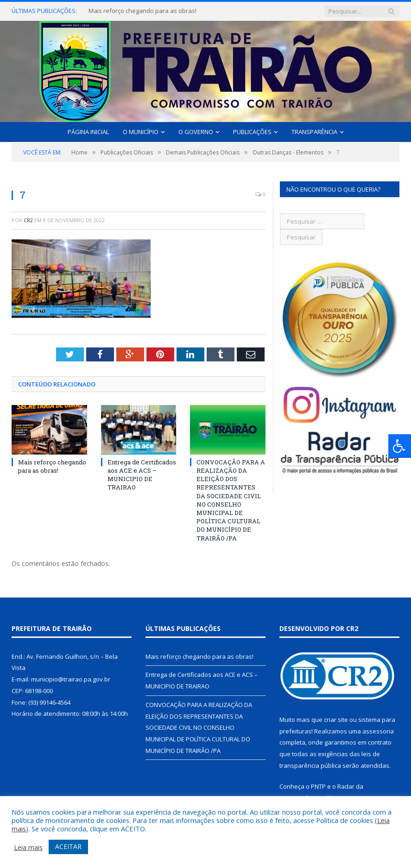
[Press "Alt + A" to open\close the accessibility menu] (400, 446)
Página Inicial (88, 132)
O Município (141, 132)
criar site (336, 720)
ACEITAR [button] (68, 846)
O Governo (196, 132)
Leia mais (28, 847)
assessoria (378, 731)
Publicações (252, 132)
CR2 (28, 220)
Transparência (314, 132)
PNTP (318, 786)
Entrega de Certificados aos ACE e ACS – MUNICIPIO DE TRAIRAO (142, 475)
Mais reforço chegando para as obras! (142, 11)
